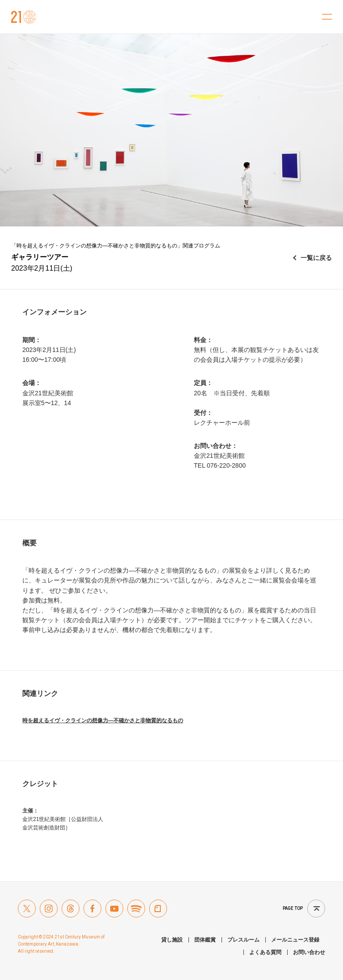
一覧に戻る (316, 258)
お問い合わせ (309, 952)
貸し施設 (172, 940)
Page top (293, 908)
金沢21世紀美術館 (24, 17)
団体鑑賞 (205, 940)
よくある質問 (265, 952)
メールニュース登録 (295, 940)
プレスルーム (243, 940)
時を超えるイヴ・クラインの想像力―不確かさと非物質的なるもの (103, 720)
